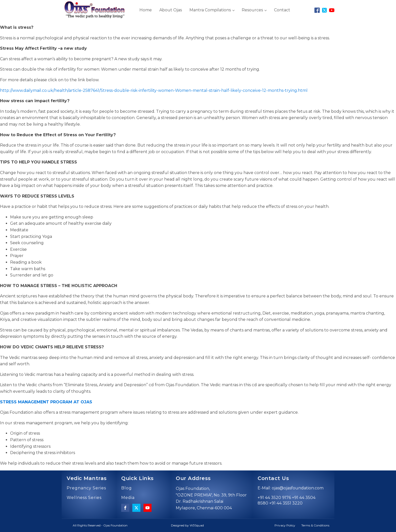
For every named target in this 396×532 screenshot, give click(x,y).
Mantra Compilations (210, 10)
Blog (127, 488)
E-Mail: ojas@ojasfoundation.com (291, 488)
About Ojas (171, 10)
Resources (252, 10)
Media (128, 498)
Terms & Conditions (315, 525)
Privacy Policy (285, 525)
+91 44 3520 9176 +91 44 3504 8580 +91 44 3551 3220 (287, 500)
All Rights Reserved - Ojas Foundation (100, 525)
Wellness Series (84, 498)
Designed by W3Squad (187, 525)
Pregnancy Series (86, 488)
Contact (282, 10)
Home (146, 10)
